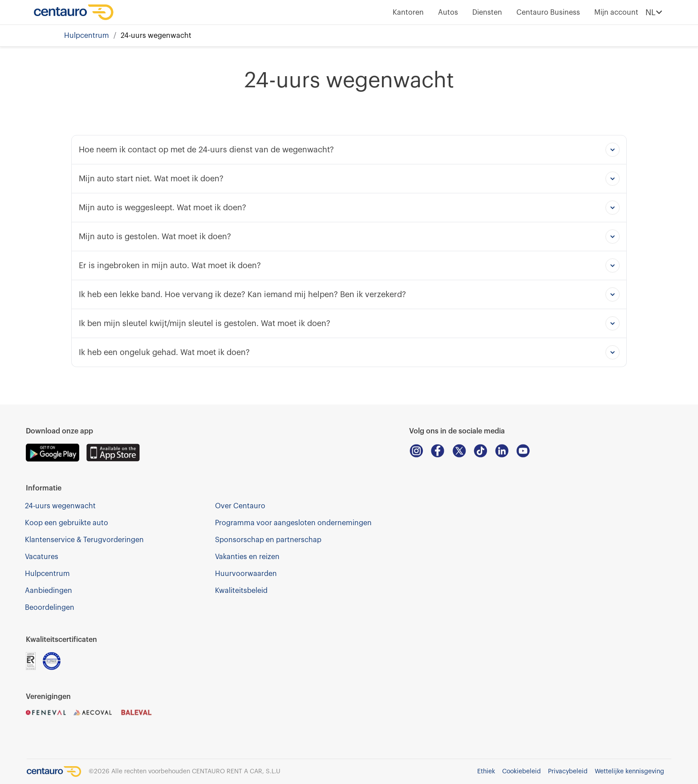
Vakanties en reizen (247, 557)
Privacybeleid (568, 772)
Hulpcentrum (87, 36)
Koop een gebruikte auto (67, 523)
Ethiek (486, 772)
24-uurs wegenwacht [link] (156, 36)
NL (654, 12)
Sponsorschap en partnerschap (268, 540)
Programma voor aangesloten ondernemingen (293, 523)
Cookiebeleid (521, 772)
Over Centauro (240, 506)
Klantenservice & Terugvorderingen (84, 540)
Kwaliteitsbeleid (241, 591)
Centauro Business (548, 12)
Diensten (487, 12)
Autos (448, 12)
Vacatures (42, 557)
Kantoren (408, 12)
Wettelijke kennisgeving (629, 772)
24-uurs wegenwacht (60, 506)
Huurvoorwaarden (246, 574)
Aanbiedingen (49, 591)
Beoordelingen (50, 608)
